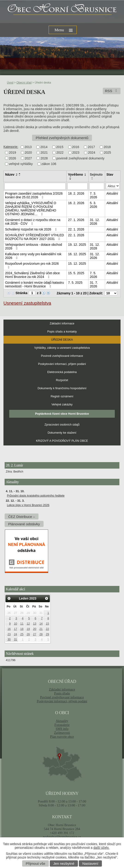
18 (22, 629)
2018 (107, 147)
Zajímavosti (62, 733)
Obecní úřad (24, 83)
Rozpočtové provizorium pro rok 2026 (32, 265)
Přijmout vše (36, 863)
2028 (44, 158)
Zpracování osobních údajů (62, 425)
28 (41, 634)
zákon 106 (49, 164)
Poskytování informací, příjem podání (62, 364)
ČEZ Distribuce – (21, 516)
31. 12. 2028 (95, 246)
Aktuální (112, 193)
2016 (75, 147)
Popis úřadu (62, 693)
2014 (44, 147)
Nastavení (90, 863)
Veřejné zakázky (62, 404)
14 (41, 624)
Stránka (21, 293)
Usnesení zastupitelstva (27, 303)
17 (15, 629)
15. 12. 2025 (77, 264)
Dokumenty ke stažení (62, 433)
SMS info (62, 729)
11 (22, 624)
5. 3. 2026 (93, 205)
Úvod (10, 83)
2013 (28, 147)
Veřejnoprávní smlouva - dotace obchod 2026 (34, 246)
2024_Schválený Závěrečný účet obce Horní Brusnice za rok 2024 (32, 275)
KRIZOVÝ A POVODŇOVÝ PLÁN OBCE (62, 441)
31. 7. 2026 (94, 284)
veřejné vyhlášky (21, 164)
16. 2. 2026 (76, 203)
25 (22, 634)
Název (11, 174)
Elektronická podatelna (62, 372)
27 (35, 634)
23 (9, 634)
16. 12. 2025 (77, 254)
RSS (112, 91)
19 (28, 629)
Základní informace (62, 324)
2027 (28, 158)
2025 (107, 153)
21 (41, 629)
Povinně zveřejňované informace (62, 356)
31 (15, 639)
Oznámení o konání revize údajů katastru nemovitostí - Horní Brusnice (34, 284)
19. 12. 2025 (77, 245)
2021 (44, 153)
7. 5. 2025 (75, 283)
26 (28, 634)
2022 (60, 153)
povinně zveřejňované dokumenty (80, 158)
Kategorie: (11, 147)
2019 (13, 153)
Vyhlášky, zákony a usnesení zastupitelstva (62, 348)
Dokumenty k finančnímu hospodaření (62, 388)
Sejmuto (96, 174)
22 (47, 629)
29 (47, 634)
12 (28, 624)
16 (9, 629)
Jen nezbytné (64, 863)
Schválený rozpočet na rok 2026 (31, 229)
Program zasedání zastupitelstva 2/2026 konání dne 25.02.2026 (34, 195)
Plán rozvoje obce (62, 737)
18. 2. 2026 (76, 193)
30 (9, 639)
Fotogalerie (62, 725)
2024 (92, 153)
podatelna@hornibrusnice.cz (62, 837)
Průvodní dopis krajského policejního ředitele (36, 496)
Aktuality (62, 721)
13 (35, 624)
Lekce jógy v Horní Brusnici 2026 (28, 505)
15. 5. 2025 (76, 273)
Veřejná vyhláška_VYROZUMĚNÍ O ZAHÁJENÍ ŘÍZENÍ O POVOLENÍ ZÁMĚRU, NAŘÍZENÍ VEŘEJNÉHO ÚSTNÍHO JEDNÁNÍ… (31, 208)
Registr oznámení (62, 396)
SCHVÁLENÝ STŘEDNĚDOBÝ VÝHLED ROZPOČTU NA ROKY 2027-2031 (34, 237)
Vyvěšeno (77, 174)
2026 (13, 158)
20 (35, 629)
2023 (76, 153)
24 (15, 634)
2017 (91, 147)
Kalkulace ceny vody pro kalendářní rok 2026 (33, 256)
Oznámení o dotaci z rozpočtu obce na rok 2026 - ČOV (33, 222)
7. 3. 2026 (93, 195)
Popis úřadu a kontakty (62, 332)
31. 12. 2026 (95, 222)
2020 (28, 153)
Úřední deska (62, 340)
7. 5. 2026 (93, 275)
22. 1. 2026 (76, 229)
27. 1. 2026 (76, 220)
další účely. (101, 848)
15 (47, 624)
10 (15, 624)
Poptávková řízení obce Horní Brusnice (62, 414)
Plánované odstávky (24, 524)
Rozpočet (62, 380)
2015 (60, 147)
